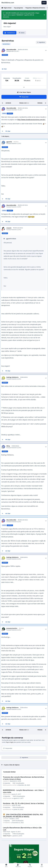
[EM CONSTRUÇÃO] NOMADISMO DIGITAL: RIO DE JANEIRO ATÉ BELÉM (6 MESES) (23, 815)
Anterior (8, 103)
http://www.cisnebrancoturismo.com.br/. (31, 120)
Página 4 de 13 (24, 103)
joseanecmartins (12, 628)
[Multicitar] (3, 131)
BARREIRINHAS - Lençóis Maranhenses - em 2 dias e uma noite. (23, 791)
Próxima (40, 103)
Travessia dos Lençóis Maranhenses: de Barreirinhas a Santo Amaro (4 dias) (24, 778)
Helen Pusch (7, 832)
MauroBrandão (11, 49)
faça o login (10, 742)
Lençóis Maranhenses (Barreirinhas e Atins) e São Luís (22, 829)
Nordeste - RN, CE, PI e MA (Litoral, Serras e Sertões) (23, 803)
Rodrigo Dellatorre (12, 377)
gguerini (9, 142)
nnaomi (9, 228)
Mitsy (8, 446)
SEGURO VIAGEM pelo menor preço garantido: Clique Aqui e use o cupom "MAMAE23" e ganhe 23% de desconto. (21, 15)
